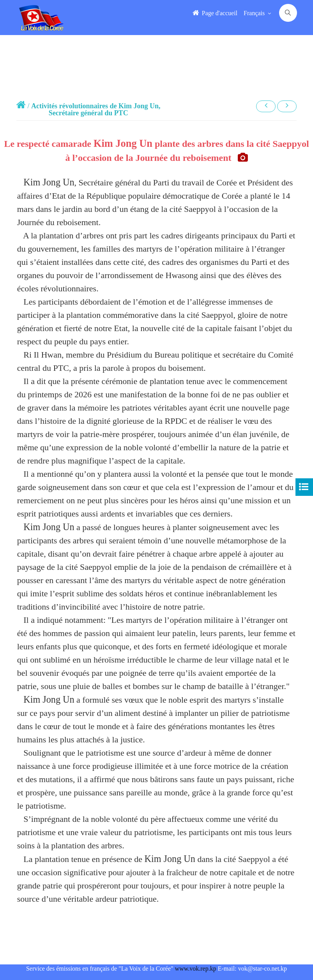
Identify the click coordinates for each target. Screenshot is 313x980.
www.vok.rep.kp (196, 969)
